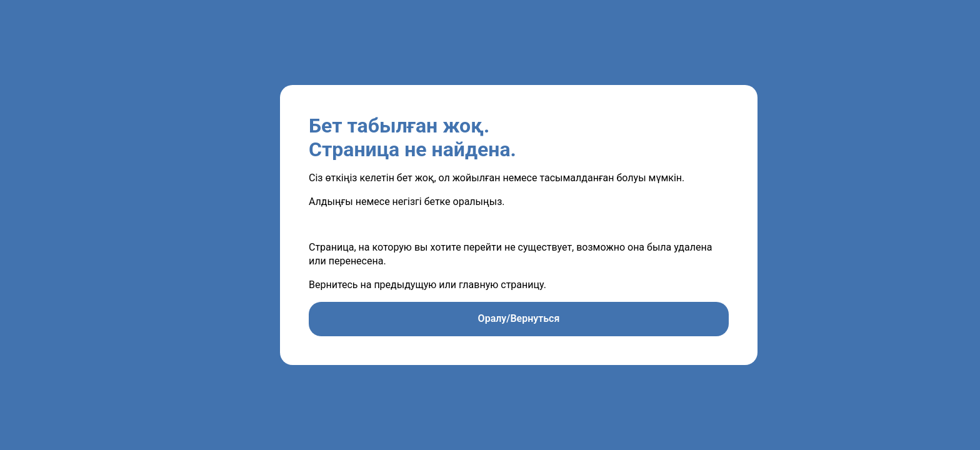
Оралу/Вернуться (519, 318)
